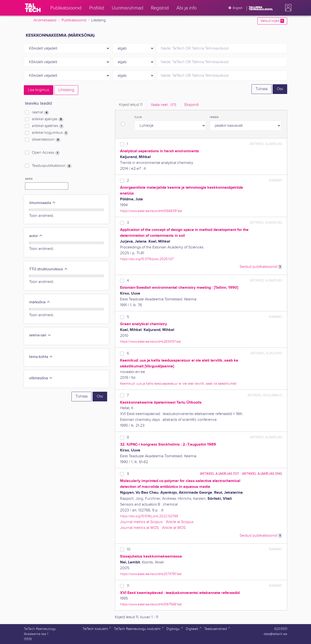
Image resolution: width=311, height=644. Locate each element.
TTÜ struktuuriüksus (48, 269)
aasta (29, 179)
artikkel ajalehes (48, 126)
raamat (40, 112)
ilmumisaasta (43, 203)
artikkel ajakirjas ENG (262, 474)
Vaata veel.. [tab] (163, 105)
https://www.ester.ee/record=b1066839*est (151, 211)
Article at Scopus (180, 522)
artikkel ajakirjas (48, 119)
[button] (287, 8)
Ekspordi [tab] (192, 105)
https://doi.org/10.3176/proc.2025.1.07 (147, 259)
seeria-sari (40, 335)
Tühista (262, 89)
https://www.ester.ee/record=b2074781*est (151, 574)
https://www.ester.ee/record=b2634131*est (150, 342)
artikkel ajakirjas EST (220, 474)
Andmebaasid (45, 20)
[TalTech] (33, 8)
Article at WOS (174, 528)
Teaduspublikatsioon (52, 166)
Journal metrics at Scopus (141, 522)
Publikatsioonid (74, 20)
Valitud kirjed (272, 21)
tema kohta (41, 357)
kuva (138, 117)
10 (129, 549)
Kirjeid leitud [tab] (131, 105)
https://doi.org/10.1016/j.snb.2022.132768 (149, 516)
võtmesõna (41, 378)
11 (128, 586)
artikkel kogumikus (50, 133)
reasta (214, 117)
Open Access (46, 153)
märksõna (40, 302)
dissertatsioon (46, 140)
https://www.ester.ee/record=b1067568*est (151, 604)
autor (36, 236)
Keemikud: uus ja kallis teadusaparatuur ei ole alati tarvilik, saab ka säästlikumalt (178, 384)
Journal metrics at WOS (139, 528)
